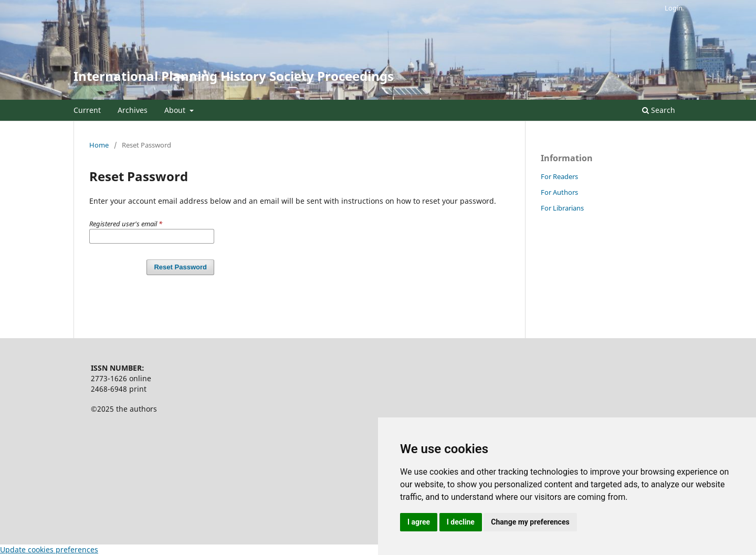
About (176, 110)
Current (87, 110)
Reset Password (180, 267)
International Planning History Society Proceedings (234, 76)
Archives (133, 110)
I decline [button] (461, 522)
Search (659, 110)
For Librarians (562, 208)
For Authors (559, 192)
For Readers (559, 176)
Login (674, 8)
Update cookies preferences (49, 549)
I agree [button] (419, 522)
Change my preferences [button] (530, 522)
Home (99, 145)
